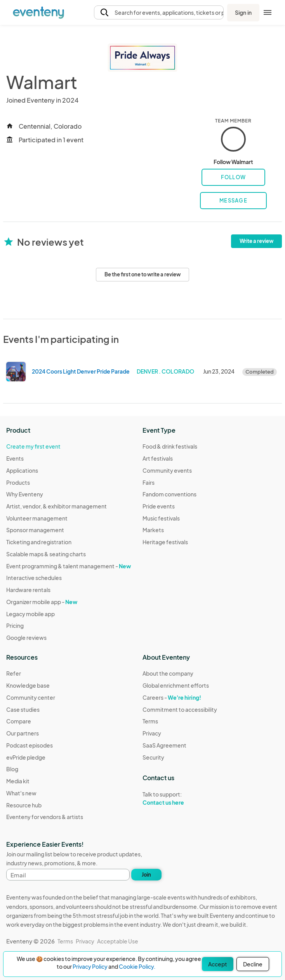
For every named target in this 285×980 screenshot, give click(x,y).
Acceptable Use (118, 941)
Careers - (172, 697)
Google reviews (26, 638)
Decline (253, 964)
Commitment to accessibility (180, 709)
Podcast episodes (30, 745)
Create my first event (33, 446)
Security (153, 757)
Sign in (243, 12)
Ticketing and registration (39, 542)
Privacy (152, 733)
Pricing (15, 625)
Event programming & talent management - (69, 566)
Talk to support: (180, 798)
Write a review (256, 241)
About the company (168, 673)
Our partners (23, 733)
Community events (167, 470)
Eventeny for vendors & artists (45, 817)
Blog (12, 769)
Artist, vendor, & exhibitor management (56, 506)
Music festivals (161, 518)
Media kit (18, 781)
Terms (150, 721)
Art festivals (158, 458)
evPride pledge (26, 757)
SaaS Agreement (164, 745)
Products (18, 482)
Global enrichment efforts (176, 685)
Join (146, 875)
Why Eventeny (25, 494)
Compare (19, 721)
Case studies (23, 709)
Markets (153, 530)
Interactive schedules (34, 578)
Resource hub (24, 805)
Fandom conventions (169, 494)
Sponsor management (35, 530)
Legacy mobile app (30, 614)
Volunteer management (37, 518)
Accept (218, 964)
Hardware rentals (28, 590)
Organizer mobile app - (42, 602)
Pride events (159, 506)
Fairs (149, 482)
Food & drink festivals (170, 446)
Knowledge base (28, 685)
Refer (14, 673)
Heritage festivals (165, 542)
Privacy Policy (90, 966)
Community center (31, 697)
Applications (22, 470)
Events (15, 458)
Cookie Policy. (137, 966)
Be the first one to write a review (142, 274)
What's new (21, 793)
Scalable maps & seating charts (46, 554)
